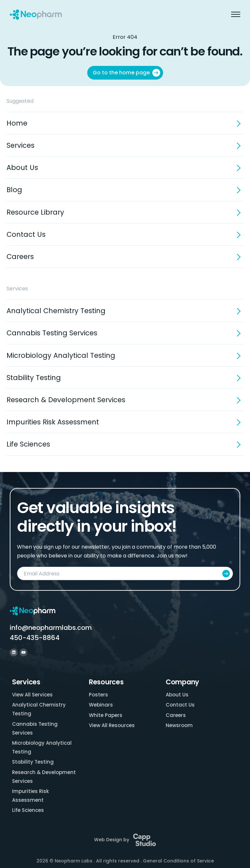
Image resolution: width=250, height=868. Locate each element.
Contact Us (26, 234)
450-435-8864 (35, 638)
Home (17, 123)
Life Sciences (28, 444)
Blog (14, 190)
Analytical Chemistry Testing (56, 311)
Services (21, 145)
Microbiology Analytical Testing (61, 355)
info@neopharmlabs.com (51, 628)
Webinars (101, 705)
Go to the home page (126, 73)
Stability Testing (34, 378)
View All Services (32, 695)
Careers (20, 257)
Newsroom (179, 725)
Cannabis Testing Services (52, 333)
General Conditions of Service (178, 861)
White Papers (106, 715)
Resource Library (35, 212)
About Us (22, 168)
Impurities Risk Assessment (53, 422)
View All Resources (112, 725)
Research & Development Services (66, 400)
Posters (98, 695)
